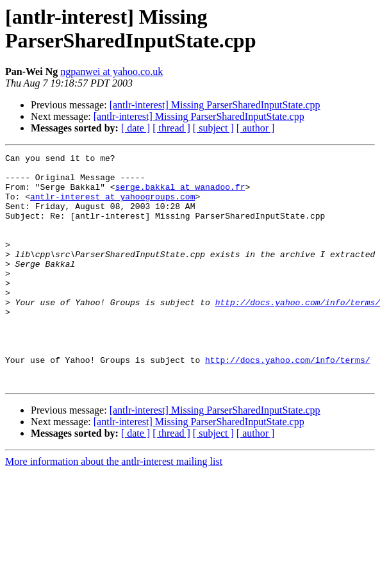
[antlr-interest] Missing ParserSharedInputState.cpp (215, 105)
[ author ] (256, 128)
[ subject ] (213, 128)
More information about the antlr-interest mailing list (114, 508)
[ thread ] (171, 128)
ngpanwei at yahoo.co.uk (112, 71)
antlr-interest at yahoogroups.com (112, 206)
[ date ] (136, 128)
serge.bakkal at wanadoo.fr (180, 194)
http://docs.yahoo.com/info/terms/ (287, 402)
